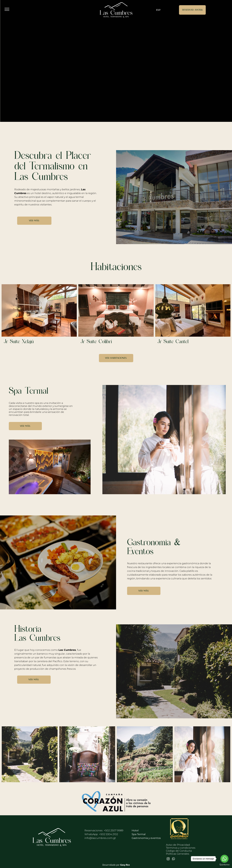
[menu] (7, 9)
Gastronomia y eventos (146, 838)
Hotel (135, 830)
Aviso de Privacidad (178, 845)
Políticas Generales (178, 854)
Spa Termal (139, 834)
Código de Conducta (179, 851)
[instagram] (168, 859)
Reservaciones (94, 830)
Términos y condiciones (181, 848)
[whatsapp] (173, 859)
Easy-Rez (125, 865)
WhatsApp (101, 834)
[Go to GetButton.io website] (224, 865)
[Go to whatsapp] (224, 859)
